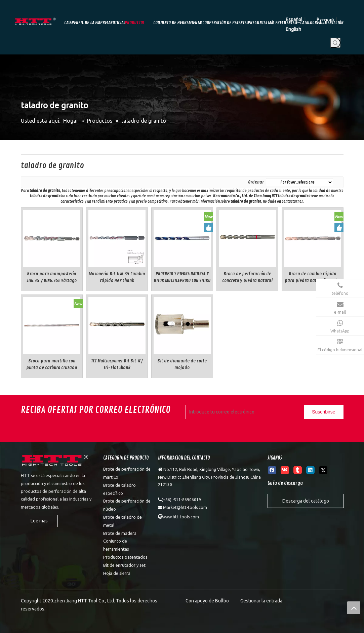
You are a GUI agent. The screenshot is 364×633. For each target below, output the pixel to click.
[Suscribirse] (323, 412)
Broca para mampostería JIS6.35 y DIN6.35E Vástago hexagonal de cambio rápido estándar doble (52, 278)
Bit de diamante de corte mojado (182, 364)
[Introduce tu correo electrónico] (244, 412)
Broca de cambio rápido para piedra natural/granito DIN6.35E (313, 278)
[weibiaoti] (56, 461)
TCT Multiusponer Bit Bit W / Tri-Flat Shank (117, 364)
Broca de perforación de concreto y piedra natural (247, 277)
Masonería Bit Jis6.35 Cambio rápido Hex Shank (117, 277)
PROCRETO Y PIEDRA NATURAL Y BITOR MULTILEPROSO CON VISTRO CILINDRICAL (182, 278)
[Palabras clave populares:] (335, 43)
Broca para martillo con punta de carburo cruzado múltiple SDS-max (52, 365)
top (354, 608)
